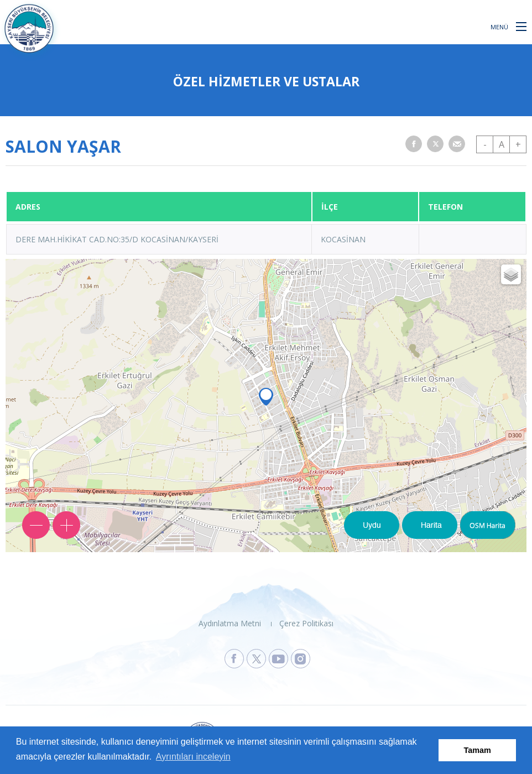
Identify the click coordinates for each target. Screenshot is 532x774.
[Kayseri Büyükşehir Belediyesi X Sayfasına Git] (256, 659)
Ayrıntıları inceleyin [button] (193, 757)
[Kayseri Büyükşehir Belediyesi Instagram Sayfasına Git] (301, 659)
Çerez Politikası (306, 623)
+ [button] (518, 144)
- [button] (485, 144)
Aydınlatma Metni (230, 623)
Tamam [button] (478, 750)
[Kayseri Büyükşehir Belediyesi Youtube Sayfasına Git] (278, 659)
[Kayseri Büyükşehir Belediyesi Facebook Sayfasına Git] (234, 659)
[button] (521, 26)
